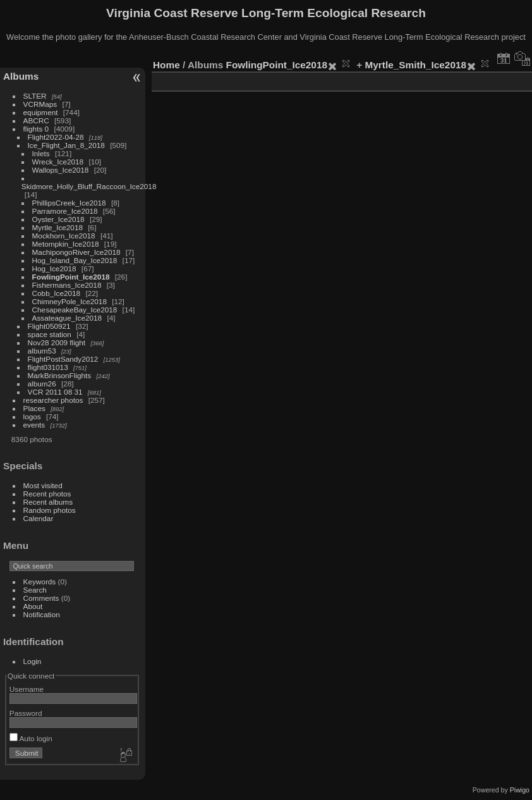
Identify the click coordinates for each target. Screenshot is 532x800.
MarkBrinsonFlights (60, 375)
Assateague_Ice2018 (67, 318)
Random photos (50, 510)
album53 (42, 351)
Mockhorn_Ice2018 (64, 236)
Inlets (41, 153)
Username (27, 689)
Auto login (31, 738)
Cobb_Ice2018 (57, 293)
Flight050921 (49, 326)
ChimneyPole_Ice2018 (70, 301)
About (33, 606)
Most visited (43, 485)
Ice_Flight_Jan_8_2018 (66, 145)
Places (34, 408)
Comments (41, 598)
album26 (42, 384)
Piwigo (520, 790)
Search (35, 590)
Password (26, 713)
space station (50, 334)
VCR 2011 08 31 (55, 392)
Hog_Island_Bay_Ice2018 (75, 260)
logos (32, 416)
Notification (42, 614)
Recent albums (48, 502)
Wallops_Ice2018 (61, 170)
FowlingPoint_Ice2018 (71, 277)
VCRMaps (40, 104)
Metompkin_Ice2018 (66, 244)
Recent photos (47, 494)
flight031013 (48, 367)
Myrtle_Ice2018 (57, 227)
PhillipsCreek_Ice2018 (69, 203)
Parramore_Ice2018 (65, 211)
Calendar (39, 518)
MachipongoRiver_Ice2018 (76, 252)
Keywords (40, 582)
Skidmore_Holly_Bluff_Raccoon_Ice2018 (89, 186)
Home (166, 65)
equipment (41, 112)
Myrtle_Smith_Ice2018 (416, 65)
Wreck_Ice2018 (58, 162)
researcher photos (53, 400)
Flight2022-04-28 (56, 137)
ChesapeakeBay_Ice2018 (75, 310)
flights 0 (36, 129)
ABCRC (36, 120)
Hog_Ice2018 (54, 268)
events (34, 425)
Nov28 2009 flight (57, 342)
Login (33, 661)
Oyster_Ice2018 (58, 219)
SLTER (35, 96)
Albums (21, 76)
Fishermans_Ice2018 (67, 285)
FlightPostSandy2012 (63, 359)
